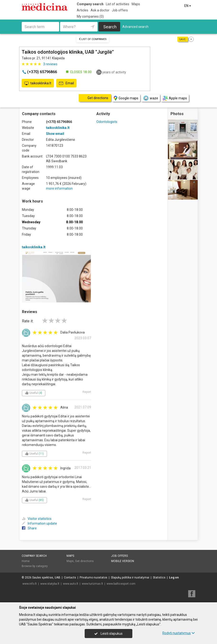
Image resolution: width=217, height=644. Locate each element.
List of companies (93, 39)
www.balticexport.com (121, 584)
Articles (83, 10)
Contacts (70, 578)
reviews (50, 64)
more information (59, 188)
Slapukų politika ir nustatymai (130, 578)
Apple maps (175, 98)
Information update (39, 523)
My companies (90, 16)
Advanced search (135, 27)
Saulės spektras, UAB (46, 578)
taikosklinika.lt (38, 83)
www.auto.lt (71, 584)
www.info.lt (30, 584)
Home (26, 561)
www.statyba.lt (50, 584)
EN (188, 6)
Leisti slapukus (108, 634)
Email (66, 83)
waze (150, 98)
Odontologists (107, 122)
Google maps (126, 98)
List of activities (118, 4)
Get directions (84, 561)
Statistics (159, 578)
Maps (136, 4)
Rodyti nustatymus (179, 633)
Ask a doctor (100, 10)
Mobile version (123, 561)
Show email (55, 134)
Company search (90, 4)
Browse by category (35, 566)
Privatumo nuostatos (93, 578)
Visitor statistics (37, 519)
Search (110, 27)
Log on (174, 578)
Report (87, 392)
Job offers (120, 10)
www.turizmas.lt (92, 584)
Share (29, 528)
